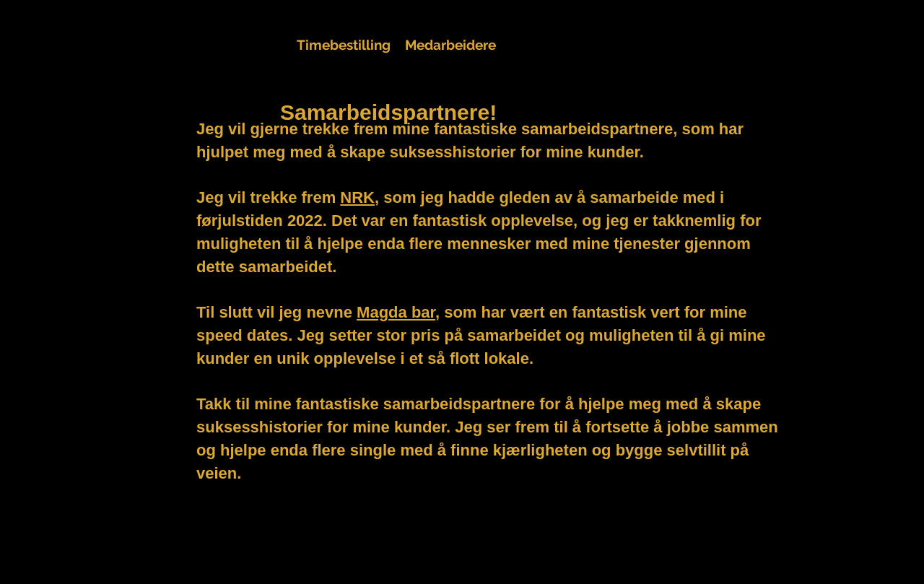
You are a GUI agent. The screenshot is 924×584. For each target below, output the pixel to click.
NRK (357, 197)
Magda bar (396, 312)
